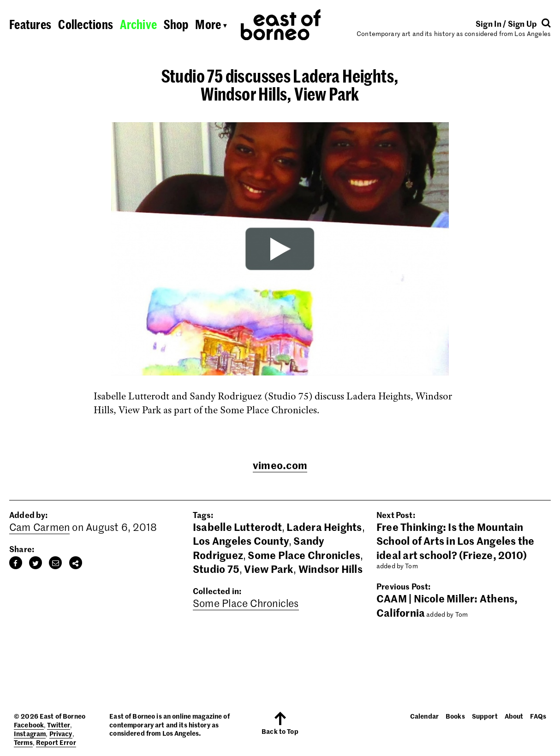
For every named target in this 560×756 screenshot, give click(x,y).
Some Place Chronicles (304, 555)
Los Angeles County (241, 541)
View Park (269, 569)
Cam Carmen (39, 527)
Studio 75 (216, 569)
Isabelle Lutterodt (237, 527)
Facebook (29, 725)
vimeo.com (280, 465)
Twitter (59, 725)
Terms (23, 742)
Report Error (56, 742)
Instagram (30, 733)
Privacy (61, 733)
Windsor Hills (331, 569)
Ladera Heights (324, 527)
